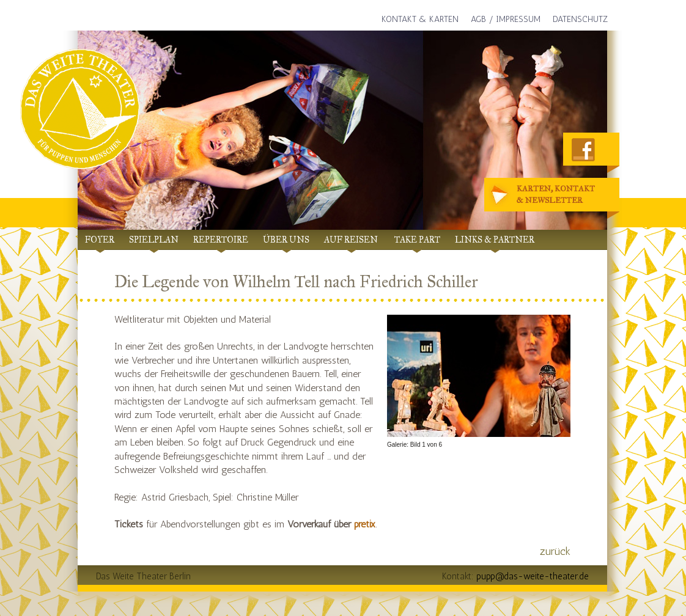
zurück (555, 551)
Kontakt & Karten (420, 19)
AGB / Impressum (506, 19)
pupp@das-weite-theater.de (533, 576)
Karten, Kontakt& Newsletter (544, 195)
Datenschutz (580, 19)
